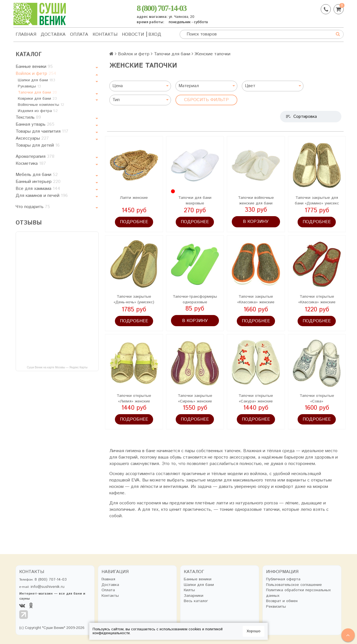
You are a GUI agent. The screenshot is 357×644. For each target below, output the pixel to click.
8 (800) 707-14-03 (161, 8)
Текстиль (28, 117)
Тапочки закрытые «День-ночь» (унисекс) (134, 299)
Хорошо (254, 631)
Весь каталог (196, 601)
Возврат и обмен (282, 601)
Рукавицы (29, 86)
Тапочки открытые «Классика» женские (317, 299)
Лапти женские (134, 198)
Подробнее (134, 222)
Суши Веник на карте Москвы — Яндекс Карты (57, 367)
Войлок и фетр (36, 74)
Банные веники (34, 67)
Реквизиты (276, 607)
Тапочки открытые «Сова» (317, 399)
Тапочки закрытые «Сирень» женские (195, 399)
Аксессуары (32, 138)
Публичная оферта (283, 579)
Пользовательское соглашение (294, 585)
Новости (133, 34)
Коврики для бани (37, 99)
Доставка (53, 34)
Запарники (194, 596)
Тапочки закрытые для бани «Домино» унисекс (317, 201)
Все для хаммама (38, 189)
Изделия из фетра (38, 111)
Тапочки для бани (37, 92)
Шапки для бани (37, 80)
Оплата (79, 34)
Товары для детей (38, 145)
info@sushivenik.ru (48, 587)
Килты (189, 590)
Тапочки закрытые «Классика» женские (256, 299)
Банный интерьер (38, 182)
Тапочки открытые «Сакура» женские (256, 399)
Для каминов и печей (42, 196)
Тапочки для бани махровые (195, 201)
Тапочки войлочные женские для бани (256, 201)
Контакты (105, 34)
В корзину (256, 222)
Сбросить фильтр (206, 100)
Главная (26, 34)
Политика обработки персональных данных (298, 593)
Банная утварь (35, 124)
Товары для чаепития (42, 131)
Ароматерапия (35, 157)
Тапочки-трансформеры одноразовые (195, 299)
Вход (155, 34)
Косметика (31, 164)
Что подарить (33, 207)
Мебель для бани (37, 175)
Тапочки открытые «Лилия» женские (134, 399)
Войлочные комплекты (41, 105)
